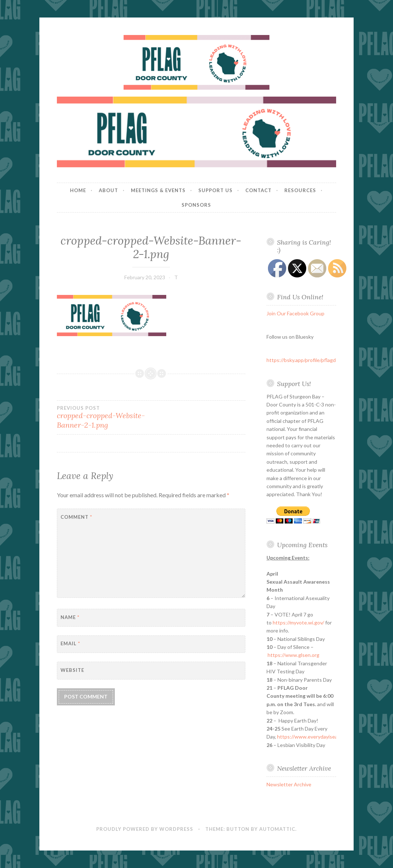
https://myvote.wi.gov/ (298, 622)
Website (72, 670)
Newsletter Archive (289, 784)
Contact (258, 190)
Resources (300, 190)
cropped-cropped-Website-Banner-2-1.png (104, 417)
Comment (76, 517)
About (108, 190)
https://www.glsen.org (293, 655)
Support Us (215, 190)
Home (78, 190)
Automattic (277, 829)
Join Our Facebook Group (295, 313)
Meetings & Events (158, 190)
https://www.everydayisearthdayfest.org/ (325, 737)
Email (70, 643)
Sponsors (196, 205)
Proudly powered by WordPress (145, 829)
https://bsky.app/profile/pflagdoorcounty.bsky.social (325, 360)
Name (70, 617)
